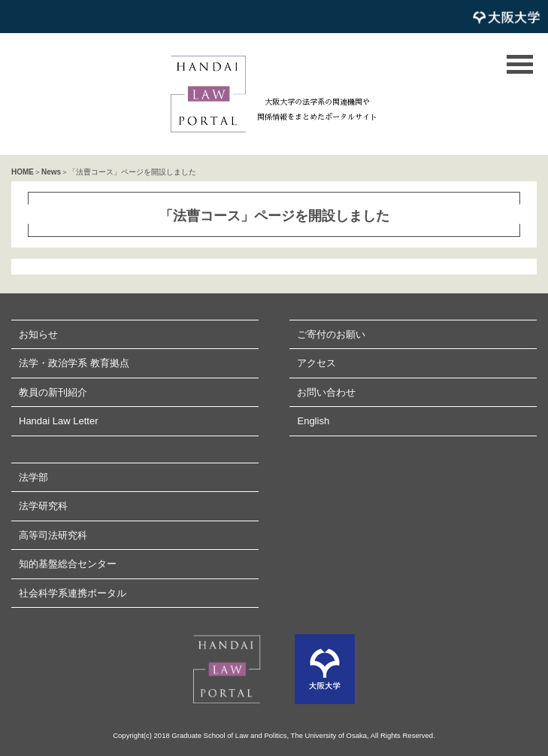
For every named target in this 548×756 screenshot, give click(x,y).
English (313, 421)
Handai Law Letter (59, 421)
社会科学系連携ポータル (73, 593)
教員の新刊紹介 (53, 392)
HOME (23, 172)
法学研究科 (43, 506)
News (51, 172)
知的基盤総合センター (68, 564)
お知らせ (38, 334)
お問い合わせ (326, 392)
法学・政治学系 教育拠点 (74, 363)
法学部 (33, 477)
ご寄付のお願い (331, 334)
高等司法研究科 (53, 535)
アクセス (316, 363)
